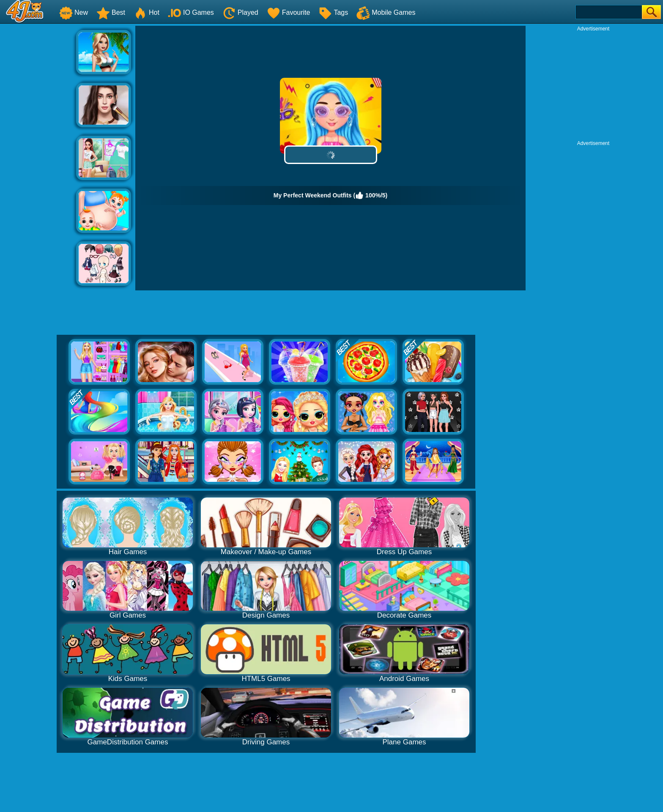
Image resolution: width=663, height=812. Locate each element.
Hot (147, 12)
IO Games (191, 12)
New (74, 12)
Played (240, 12)
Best (111, 12)
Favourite (289, 12)
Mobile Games (386, 12)
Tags (333, 12)
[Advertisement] (38, 153)
